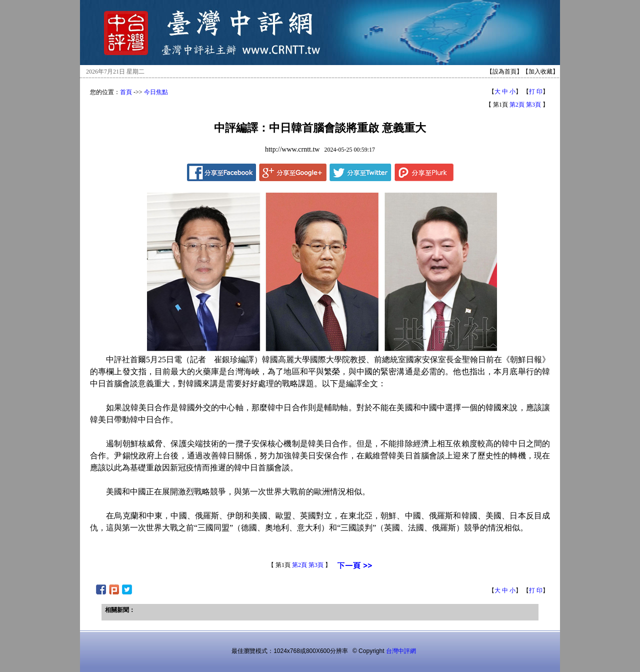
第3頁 (533, 105)
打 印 (536, 92)
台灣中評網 (401, 651)
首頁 (126, 92)
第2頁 (517, 105)
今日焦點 (156, 92)
